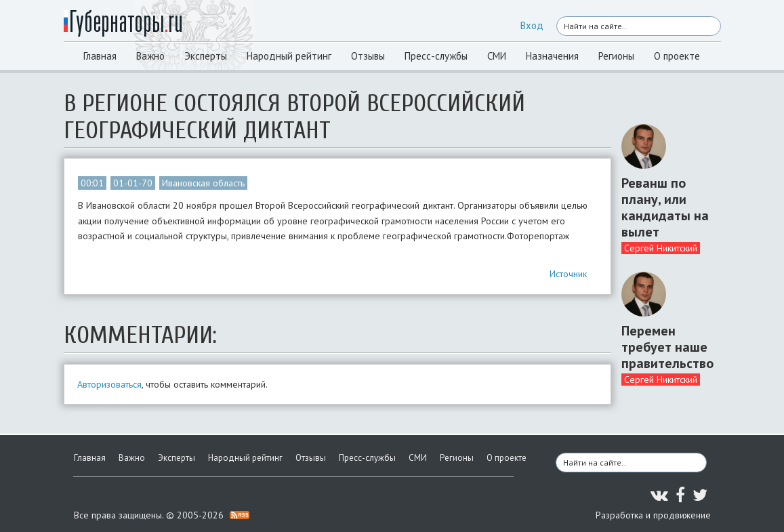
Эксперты (206, 56)
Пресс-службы (436, 56)
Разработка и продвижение (653, 515)
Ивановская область (203, 183)
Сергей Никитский (661, 248)
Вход (532, 25)
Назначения (552, 56)
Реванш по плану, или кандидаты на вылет (665, 207)
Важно (150, 56)
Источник (568, 274)
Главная (100, 56)
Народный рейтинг (289, 56)
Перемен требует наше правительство (666, 347)
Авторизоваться (109, 384)
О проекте (677, 56)
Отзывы (368, 56)
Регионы (616, 56)
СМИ (497, 56)
